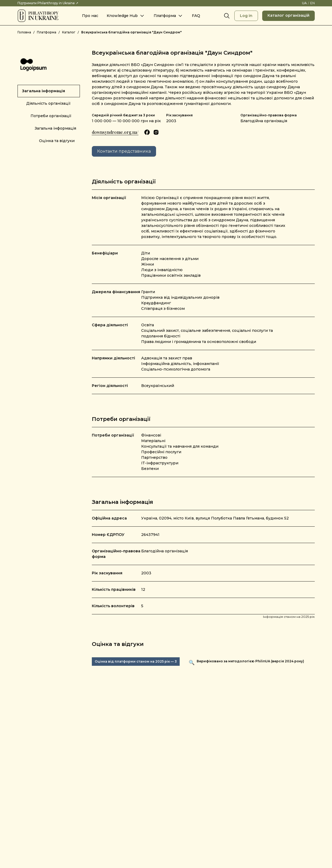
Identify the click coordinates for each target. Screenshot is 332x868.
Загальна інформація (44, 91)
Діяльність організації (48, 103)
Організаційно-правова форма (269, 115)
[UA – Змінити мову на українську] (304, 3)
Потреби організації (51, 116)
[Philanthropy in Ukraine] (38, 16)
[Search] (227, 16)
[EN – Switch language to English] (312, 3)
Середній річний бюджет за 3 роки (123, 115)
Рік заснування (179, 115)
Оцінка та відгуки (57, 141)
